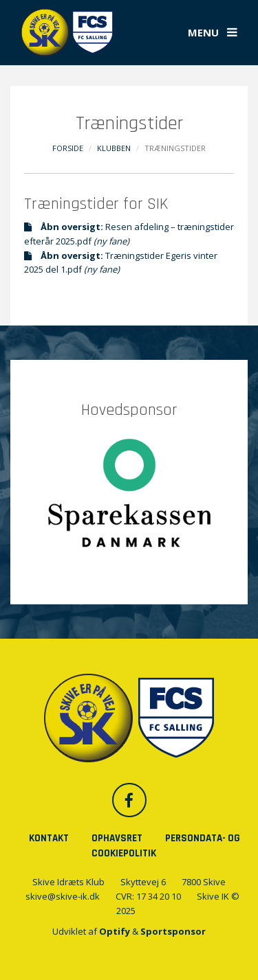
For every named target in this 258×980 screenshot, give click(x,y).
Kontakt (49, 838)
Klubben (114, 148)
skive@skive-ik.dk (63, 896)
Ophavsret (117, 838)
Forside (68, 148)
